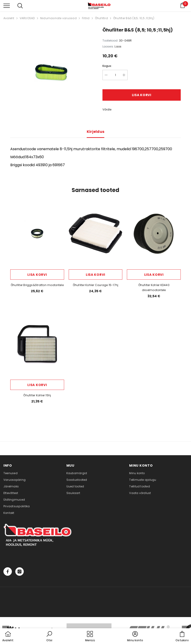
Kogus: (107, 66)
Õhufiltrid (101, 18)
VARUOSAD (27, 18)
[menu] (7, 5)
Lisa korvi (142, 95)
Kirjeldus (96, 132)
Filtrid (86, 18)
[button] (49, 637)
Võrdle (107, 109)
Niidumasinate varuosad (58, 18)
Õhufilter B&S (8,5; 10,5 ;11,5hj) (134, 18)
